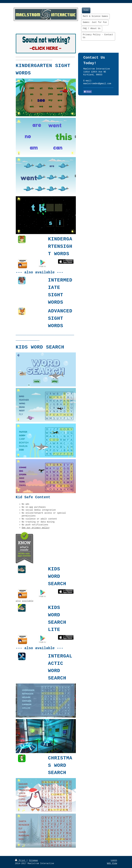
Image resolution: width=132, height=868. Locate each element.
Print (21, 860)
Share (88, 92)
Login (114, 860)
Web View (112, 863)
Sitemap (33, 860)
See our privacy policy (36, 528)
